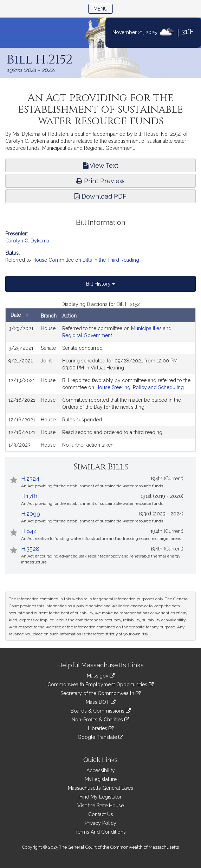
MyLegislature (101, 779)
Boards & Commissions (101, 711)
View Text (101, 165)
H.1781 (30, 496)
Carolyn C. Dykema (27, 241)
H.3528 (30, 549)
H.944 (29, 531)
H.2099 (31, 514)
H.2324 (30, 479)
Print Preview (100, 181)
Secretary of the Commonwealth (100, 693)
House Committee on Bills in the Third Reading (86, 260)
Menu (103, 8)
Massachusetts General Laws (100, 788)
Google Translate (100, 737)
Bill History (100, 284)
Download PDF (100, 196)
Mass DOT (101, 702)
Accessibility (101, 770)
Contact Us (101, 814)
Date (21, 315)
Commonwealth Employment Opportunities (100, 685)
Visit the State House (100, 806)
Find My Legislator (100, 797)
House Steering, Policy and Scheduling (140, 387)
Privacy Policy (100, 823)
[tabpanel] (100, 376)
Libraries (101, 728)
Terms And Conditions (100, 832)
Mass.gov (101, 676)
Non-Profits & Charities (100, 720)
